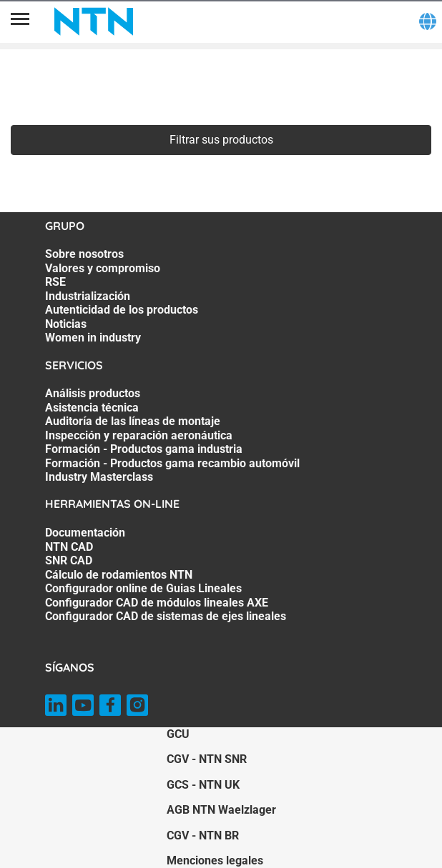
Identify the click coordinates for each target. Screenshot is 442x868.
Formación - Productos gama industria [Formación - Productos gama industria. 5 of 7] (144, 449)
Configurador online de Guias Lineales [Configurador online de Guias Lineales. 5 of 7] (143, 588)
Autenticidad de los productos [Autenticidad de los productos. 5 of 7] (122, 310)
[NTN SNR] (94, 21)
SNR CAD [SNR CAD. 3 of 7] (69, 560)
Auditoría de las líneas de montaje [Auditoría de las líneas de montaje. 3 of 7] (133, 421)
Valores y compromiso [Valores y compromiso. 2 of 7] (103, 268)
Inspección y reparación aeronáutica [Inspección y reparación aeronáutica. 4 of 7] (139, 435)
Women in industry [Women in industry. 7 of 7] (93, 338)
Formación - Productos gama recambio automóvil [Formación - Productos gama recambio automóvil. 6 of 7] (172, 463)
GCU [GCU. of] (178, 734)
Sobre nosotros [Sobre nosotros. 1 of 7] (84, 254)
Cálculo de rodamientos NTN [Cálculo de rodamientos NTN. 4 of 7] (119, 575)
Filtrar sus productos (221, 140)
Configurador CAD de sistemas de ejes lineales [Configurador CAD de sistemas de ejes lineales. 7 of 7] (166, 616)
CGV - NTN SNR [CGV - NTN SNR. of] (207, 759)
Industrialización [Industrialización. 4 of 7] (88, 296)
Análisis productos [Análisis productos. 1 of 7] (93, 393)
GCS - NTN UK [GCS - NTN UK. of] (203, 785)
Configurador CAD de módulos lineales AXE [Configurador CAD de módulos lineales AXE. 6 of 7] (157, 603)
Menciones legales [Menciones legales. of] (215, 860)
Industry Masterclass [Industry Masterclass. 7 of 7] (99, 477)
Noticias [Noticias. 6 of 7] (66, 324)
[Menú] (20, 21)
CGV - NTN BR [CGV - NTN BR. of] (203, 835)
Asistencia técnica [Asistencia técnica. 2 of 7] (92, 408)
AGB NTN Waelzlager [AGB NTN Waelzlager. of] (221, 810)
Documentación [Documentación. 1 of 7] (85, 533)
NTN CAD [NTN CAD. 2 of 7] (69, 547)
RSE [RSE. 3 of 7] (55, 282)
